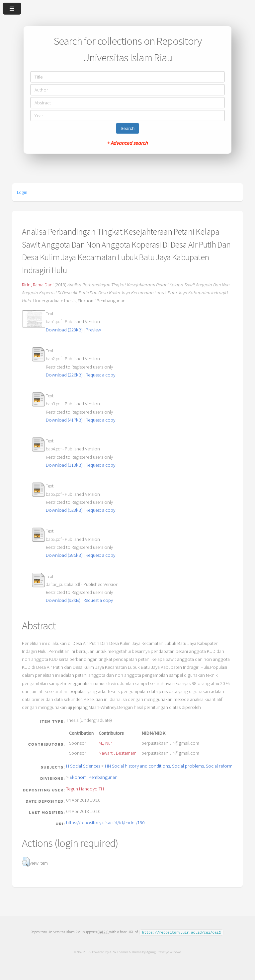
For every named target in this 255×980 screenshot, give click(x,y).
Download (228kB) (64, 330)
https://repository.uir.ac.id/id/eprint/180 (105, 823)
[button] (26, 862)
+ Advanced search (127, 143)
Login (22, 192)
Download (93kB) (63, 600)
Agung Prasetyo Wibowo (163, 951)
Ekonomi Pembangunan (94, 777)
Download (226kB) (64, 375)
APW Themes (119, 951)
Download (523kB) (64, 510)
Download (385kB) (64, 555)
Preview (93, 330)
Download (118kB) (64, 465)
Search (127, 128)
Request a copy (100, 375)
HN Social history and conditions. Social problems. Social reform (169, 766)
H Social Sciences (83, 766)
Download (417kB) (64, 420)
